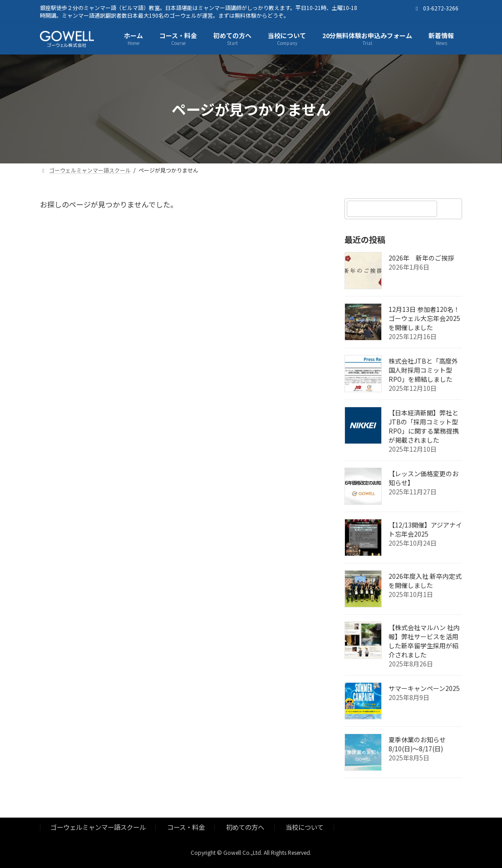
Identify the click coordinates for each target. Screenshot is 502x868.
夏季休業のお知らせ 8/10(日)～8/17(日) (417, 745)
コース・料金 (186, 827)
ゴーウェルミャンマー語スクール (98, 827)
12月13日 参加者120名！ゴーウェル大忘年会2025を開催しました (424, 319)
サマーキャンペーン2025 (424, 689)
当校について (305, 827)
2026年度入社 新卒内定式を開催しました (425, 581)
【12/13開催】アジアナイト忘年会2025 (425, 530)
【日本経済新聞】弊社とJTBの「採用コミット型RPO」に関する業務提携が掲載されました (424, 427)
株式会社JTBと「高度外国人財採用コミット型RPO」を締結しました (423, 370)
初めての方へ (245, 827)
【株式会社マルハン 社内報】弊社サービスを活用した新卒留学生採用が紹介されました (424, 641)
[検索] (451, 209)
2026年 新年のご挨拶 (421, 258)
